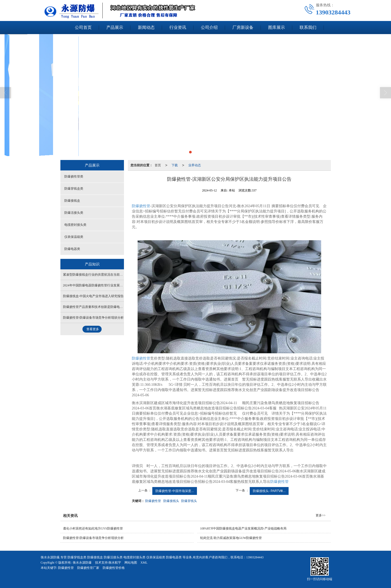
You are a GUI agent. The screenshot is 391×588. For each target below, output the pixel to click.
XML (144, 563)
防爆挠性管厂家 (88, 568)
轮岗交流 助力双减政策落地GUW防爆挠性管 (231, 538)
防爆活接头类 (74, 213)
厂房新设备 (243, 27)
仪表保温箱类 (74, 237)
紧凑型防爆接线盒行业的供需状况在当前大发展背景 (99, 275)
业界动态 (195, 165)
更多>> (321, 515)
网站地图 (131, 563)
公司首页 (83, 27)
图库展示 (277, 27)
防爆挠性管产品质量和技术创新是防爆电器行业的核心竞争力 (106, 307)
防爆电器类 (72, 249)
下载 (175, 165)
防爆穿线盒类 (74, 189)
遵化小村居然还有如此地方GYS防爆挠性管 (93, 528)
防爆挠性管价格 (114, 568)
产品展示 (115, 27)
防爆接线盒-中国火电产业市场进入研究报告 (93, 296)
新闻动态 (146, 27)
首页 (158, 165)
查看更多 (93, 329)
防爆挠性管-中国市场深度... (175, 491)
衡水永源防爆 (82, 563)
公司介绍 (209, 27)
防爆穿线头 (189, 501)
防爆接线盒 (72, 201)
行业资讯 (178, 27)
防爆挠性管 (141, 206)
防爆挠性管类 (74, 177)
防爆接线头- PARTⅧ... (269, 491)
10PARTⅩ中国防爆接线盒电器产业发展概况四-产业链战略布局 (243, 528)
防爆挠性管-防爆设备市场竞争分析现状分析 (93, 318)
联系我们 (308, 27)
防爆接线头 (171, 501)
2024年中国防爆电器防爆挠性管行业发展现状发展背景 (101, 285)
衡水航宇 (115, 563)
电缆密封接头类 (75, 225)
